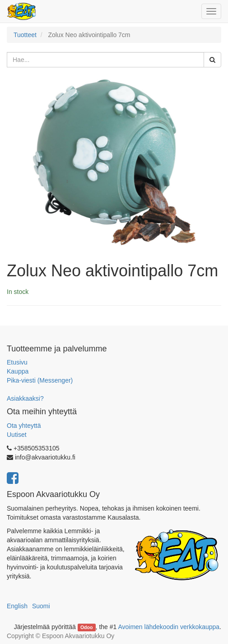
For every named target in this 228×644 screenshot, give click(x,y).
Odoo (86, 627)
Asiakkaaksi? (25, 398)
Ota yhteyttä (24, 426)
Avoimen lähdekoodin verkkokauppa (169, 627)
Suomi (41, 606)
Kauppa (18, 371)
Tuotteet (25, 35)
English (17, 606)
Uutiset (17, 435)
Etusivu (17, 362)
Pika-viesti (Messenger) (40, 380)
